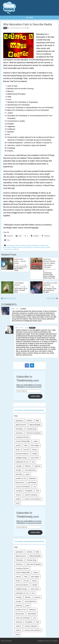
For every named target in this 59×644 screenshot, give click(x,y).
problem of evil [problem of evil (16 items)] (21, 478)
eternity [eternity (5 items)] (18, 445)
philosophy (7, 247)
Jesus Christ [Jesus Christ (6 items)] (35, 458)
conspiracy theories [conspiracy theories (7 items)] (22, 437)
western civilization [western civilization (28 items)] (31, 495)
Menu (30, 18)
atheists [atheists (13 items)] (30, 421)
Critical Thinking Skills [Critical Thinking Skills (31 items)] (23, 441)
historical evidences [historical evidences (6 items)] (22, 454)
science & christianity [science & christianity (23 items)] (23, 487)
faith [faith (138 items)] (26, 445)
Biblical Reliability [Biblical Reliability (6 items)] (35, 425)
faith (29, 245)
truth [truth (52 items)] (38, 491)
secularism (36, 247)
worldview (15, 249)
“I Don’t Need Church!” (19, 284)
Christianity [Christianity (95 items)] (19, 429)
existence (23, 245)
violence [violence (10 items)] (18, 495)
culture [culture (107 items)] (36, 441)
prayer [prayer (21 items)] (27, 474)
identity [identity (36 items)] (35, 454)
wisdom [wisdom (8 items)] (18, 499)
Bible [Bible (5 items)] (37, 421)
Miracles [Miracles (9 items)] (28, 466)
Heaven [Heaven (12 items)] (34, 450)
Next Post (52, 298)
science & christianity (24, 247)
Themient (55, 641)
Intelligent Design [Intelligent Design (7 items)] (21, 458)
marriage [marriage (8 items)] (19, 466)
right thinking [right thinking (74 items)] (32, 482)
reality (14, 247)
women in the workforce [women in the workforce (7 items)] (33, 499)
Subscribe (35, 396)
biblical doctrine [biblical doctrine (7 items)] (21, 425)
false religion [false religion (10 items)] (35, 445)
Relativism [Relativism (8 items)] (33, 478)
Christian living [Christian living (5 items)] (31, 429)
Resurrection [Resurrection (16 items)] (20, 482)
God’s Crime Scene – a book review (20, 261)
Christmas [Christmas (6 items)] (19, 433)
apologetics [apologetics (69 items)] (20, 421)
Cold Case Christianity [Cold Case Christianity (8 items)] (33, 433)
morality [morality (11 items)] (18, 470)
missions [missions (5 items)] (37, 466)
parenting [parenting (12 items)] (19, 474)
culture (17, 245)
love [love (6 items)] (33, 462)
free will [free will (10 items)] (26, 450)
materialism (36, 245)
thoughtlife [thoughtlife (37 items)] (29, 491)
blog (5, 28)
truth (42, 247)
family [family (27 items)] (18, 450)
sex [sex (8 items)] (35, 487)
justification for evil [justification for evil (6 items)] (22, 462)
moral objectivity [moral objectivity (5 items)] (30, 470)
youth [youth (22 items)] (18, 503)
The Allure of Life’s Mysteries (50, 284)
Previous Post (9, 298)
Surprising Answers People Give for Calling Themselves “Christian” (49, 263)
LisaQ (11, 28)
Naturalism (44, 245)
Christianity (10, 245)
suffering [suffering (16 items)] (19, 491)
